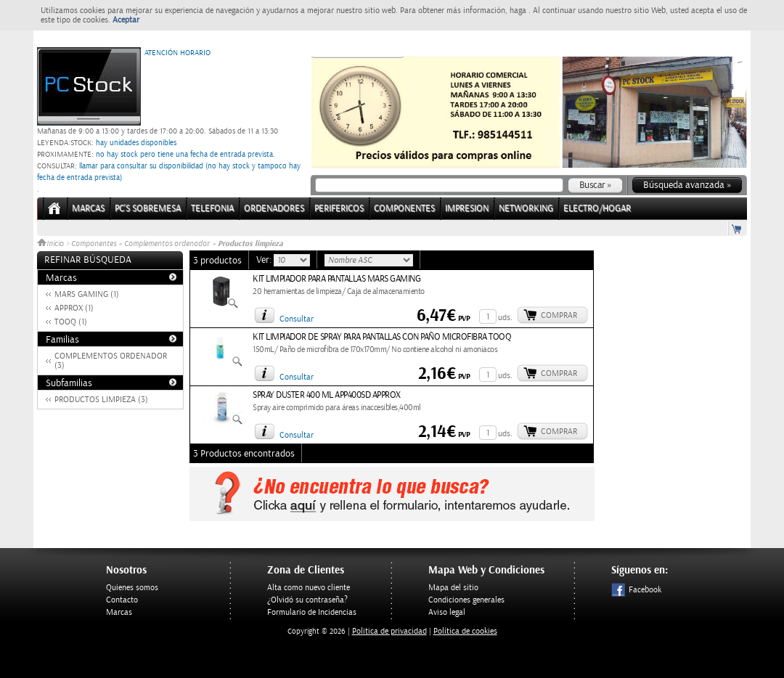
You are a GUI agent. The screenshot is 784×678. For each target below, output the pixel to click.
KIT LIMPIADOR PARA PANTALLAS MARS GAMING (336, 279)
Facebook (636, 590)
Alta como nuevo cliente (309, 588)
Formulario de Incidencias (312, 612)
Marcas (88, 209)
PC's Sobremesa (148, 209)
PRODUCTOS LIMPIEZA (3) (101, 400)
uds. (505, 318)
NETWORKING (526, 209)
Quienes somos (132, 588)
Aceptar (126, 20)
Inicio (52, 244)
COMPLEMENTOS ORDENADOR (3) (111, 361)
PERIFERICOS (339, 209)
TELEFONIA (212, 209)
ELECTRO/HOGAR (597, 209)
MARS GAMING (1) (87, 294)
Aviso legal (447, 612)
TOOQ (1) (71, 322)
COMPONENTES (404, 209)
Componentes (94, 244)
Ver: (265, 260)
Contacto (122, 600)
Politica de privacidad (389, 631)
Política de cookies (465, 631)
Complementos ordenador (167, 244)
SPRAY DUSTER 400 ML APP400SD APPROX (327, 395)
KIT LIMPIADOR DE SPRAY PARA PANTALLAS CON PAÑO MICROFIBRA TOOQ (382, 337)
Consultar (297, 319)
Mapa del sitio (453, 588)
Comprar (559, 315)
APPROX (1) (74, 308)
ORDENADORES (274, 209)
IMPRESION (467, 209)
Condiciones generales (466, 600)
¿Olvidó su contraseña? (307, 600)
